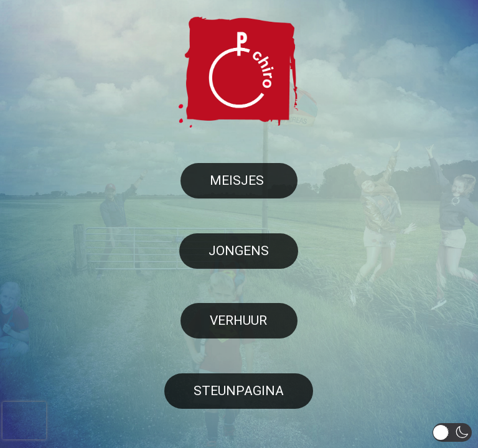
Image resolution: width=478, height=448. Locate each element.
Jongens (239, 251)
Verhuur (238, 320)
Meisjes (237, 180)
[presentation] (24, 421)
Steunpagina (239, 391)
